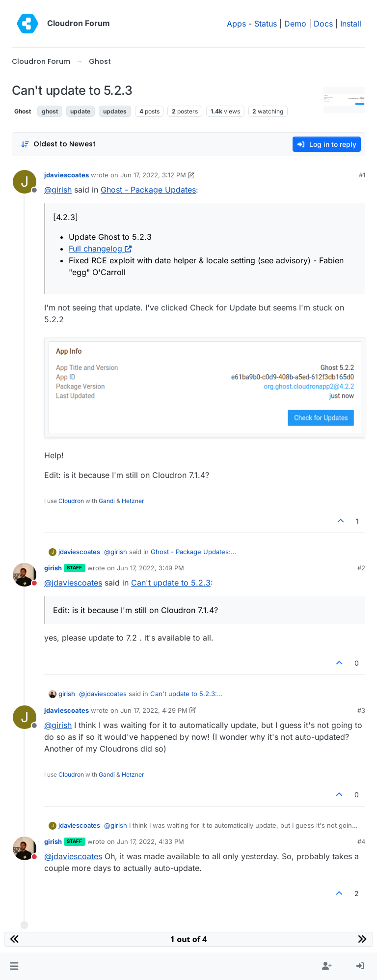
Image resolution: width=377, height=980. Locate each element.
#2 (361, 568)
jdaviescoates (67, 175)
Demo (295, 24)
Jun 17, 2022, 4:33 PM (150, 841)
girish (53, 568)
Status (266, 24)
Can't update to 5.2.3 (171, 583)
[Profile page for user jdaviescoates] (25, 182)
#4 (361, 841)
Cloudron (71, 501)
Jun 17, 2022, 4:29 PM (154, 710)
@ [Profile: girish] (58, 190)
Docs (323, 24)
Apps (236, 24)
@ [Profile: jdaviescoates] (73, 583)
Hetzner (133, 501)
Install (351, 24)
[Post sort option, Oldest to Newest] (58, 144)
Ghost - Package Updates (148, 190)
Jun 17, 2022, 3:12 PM (153, 175)
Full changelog (100, 249)
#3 (361, 710)
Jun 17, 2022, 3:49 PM (150, 568)
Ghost (23, 111)
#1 (362, 175)
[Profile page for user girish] (25, 575)
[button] (14, 966)
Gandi (107, 501)
